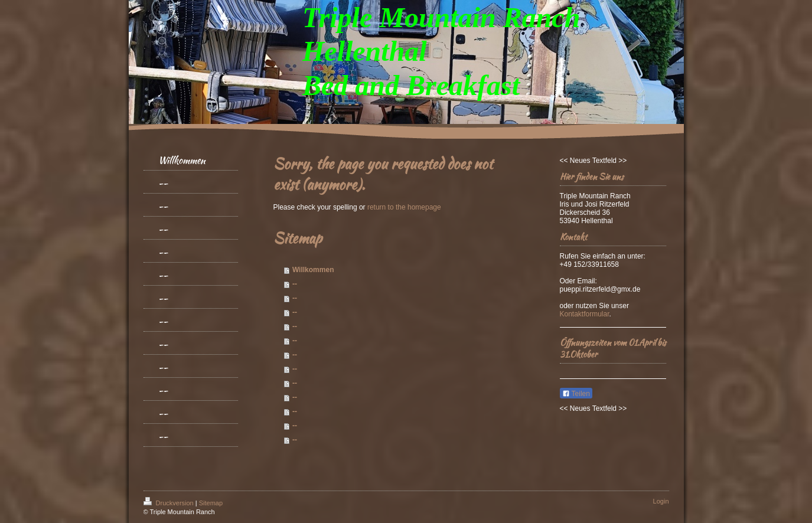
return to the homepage (404, 207)
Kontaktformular (585, 314)
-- (295, 284)
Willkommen (313, 270)
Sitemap (211, 503)
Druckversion (169, 503)
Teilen (576, 394)
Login (661, 501)
